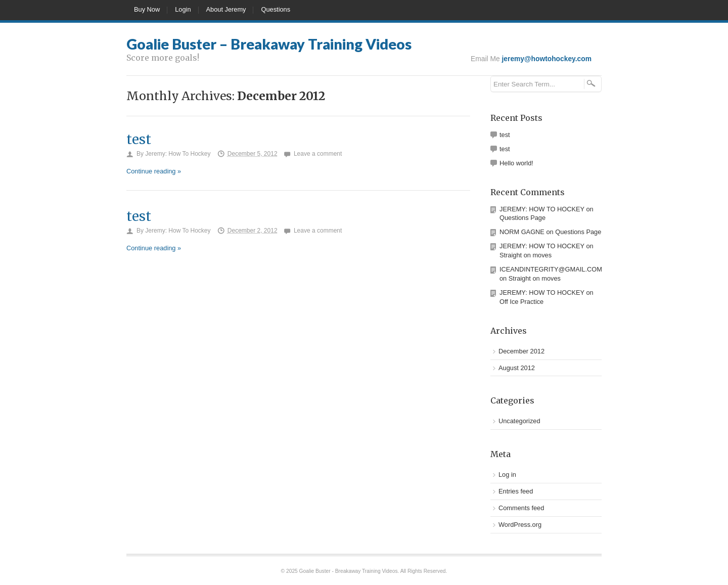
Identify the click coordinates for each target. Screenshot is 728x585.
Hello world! (516, 163)
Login (183, 9)
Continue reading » (154, 171)
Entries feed (516, 491)
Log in (507, 475)
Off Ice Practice (521, 302)
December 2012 (521, 351)
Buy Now (147, 9)
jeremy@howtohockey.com (547, 59)
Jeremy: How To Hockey (178, 154)
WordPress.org (520, 525)
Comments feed (521, 508)
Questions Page (522, 218)
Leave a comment (318, 154)
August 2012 (517, 368)
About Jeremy (226, 9)
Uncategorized (519, 421)
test (139, 140)
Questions (276, 9)
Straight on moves (526, 255)
